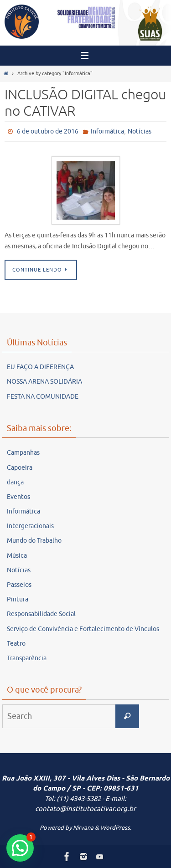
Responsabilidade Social (41, 614)
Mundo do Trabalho (34, 541)
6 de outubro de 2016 (48, 131)
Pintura (18, 599)
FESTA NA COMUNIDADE (43, 397)
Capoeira (20, 468)
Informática (107, 131)
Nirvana (83, 828)
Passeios (19, 585)
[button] (20, 848)
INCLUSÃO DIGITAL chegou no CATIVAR (85, 103)
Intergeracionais (30, 526)
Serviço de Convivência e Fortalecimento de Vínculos (83, 629)
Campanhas (23, 453)
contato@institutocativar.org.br (85, 809)
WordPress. (116, 828)
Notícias (140, 131)
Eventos (18, 497)
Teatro (16, 644)
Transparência (27, 658)
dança (15, 482)
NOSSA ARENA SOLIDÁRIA (44, 382)
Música (17, 556)
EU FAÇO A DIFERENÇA (40, 367)
